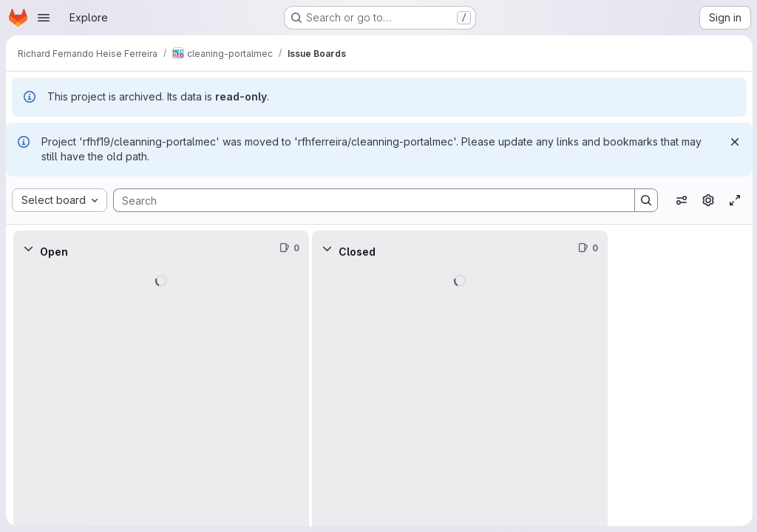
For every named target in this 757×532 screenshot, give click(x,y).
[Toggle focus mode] (733, 200)
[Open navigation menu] (44, 18)
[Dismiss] (733, 142)
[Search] (366, 200)
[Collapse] (28, 248)
